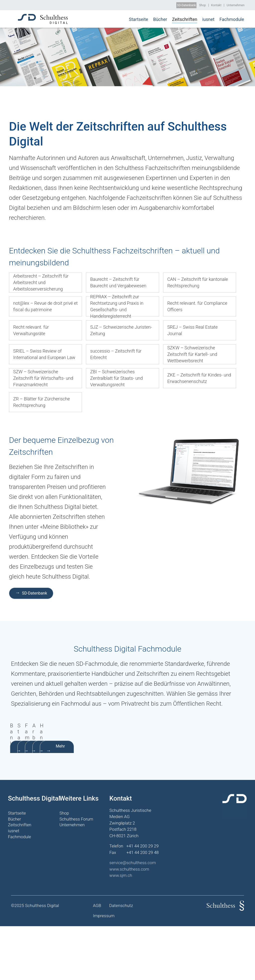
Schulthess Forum (76, 873)
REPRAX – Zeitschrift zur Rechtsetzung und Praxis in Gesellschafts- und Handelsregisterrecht (117, 306)
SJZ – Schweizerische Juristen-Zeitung (121, 330)
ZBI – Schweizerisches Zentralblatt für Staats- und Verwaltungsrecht (116, 378)
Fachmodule (232, 19)
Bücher (160, 19)
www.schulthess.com (129, 923)
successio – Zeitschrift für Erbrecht (116, 354)
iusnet (208, 19)
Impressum (104, 970)
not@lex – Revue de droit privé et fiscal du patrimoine (45, 306)
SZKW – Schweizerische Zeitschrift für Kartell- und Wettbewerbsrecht (192, 354)
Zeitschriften (185, 19)
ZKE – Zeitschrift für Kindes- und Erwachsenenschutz (199, 378)
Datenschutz (121, 959)
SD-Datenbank (187, 5)
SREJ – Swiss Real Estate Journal (192, 330)
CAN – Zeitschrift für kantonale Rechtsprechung (198, 282)
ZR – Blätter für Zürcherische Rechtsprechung (42, 402)
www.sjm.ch (121, 929)
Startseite (138, 19)
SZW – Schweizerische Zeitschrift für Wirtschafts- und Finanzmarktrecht (43, 378)
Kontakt (216, 5)
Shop (202, 5)
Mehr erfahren (40, 800)
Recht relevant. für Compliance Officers (197, 306)
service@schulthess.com (132, 917)
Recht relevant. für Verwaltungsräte (31, 330)
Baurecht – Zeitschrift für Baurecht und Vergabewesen (118, 282)
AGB (97, 959)
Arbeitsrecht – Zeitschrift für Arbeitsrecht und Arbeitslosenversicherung (41, 282)
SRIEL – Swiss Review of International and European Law (44, 354)
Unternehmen (236, 5)
